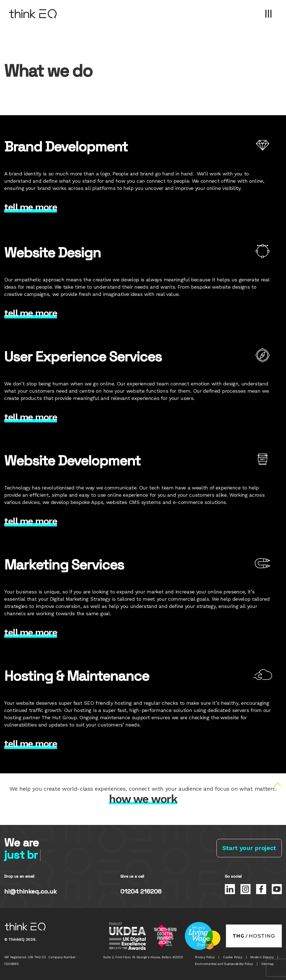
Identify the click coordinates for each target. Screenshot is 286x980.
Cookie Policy (233, 957)
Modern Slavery (262, 957)
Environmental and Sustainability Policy (224, 964)
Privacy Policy (205, 957)
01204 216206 (141, 891)
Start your (249, 848)
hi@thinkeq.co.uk (30, 891)
